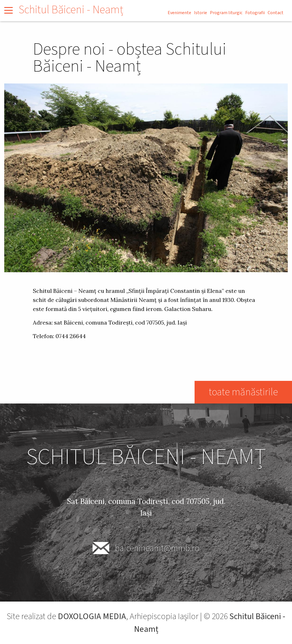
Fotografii (255, 13)
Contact (276, 13)
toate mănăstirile (243, 392)
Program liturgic (226, 13)
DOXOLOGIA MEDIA (92, 616)
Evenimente (179, 13)
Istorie (201, 13)
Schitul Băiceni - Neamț (71, 10)
